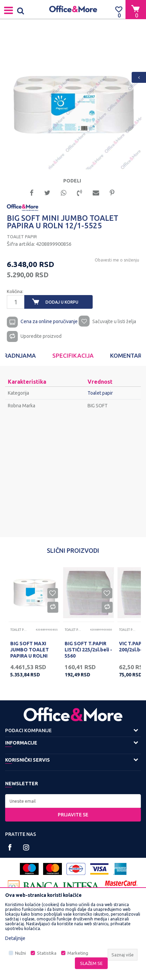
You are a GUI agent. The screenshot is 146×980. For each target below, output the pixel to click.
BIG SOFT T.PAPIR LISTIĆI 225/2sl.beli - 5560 (88, 650)
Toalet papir (22, 237)
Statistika (47, 953)
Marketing (78, 953)
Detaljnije (15, 938)
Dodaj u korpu (62, 302)
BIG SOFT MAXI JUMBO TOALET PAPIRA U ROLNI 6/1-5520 (30, 653)
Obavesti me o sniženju (117, 260)
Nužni (21, 953)
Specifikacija (73, 355)
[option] (73, 101)
